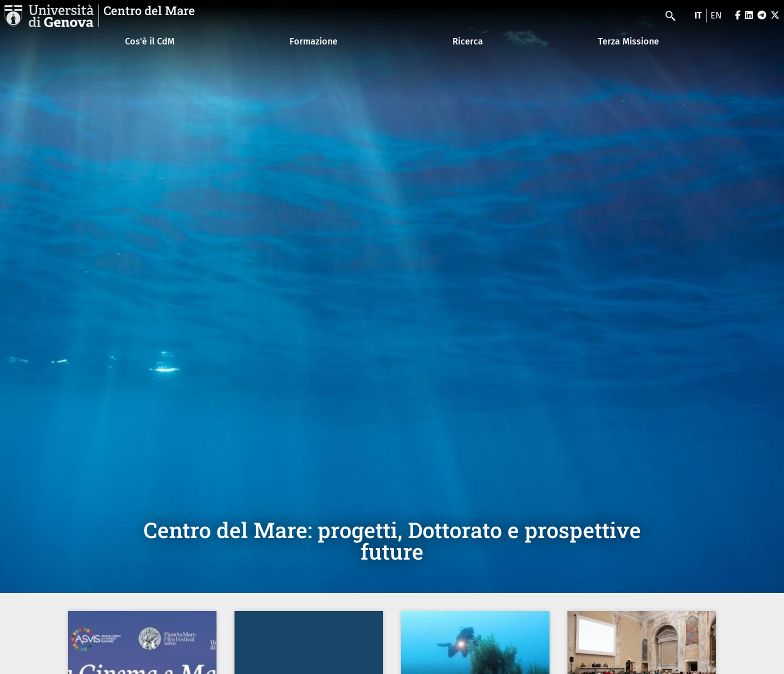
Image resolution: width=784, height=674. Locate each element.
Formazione (313, 41)
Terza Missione (628, 41)
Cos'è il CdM (150, 41)
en (716, 15)
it (698, 15)
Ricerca (468, 41)
